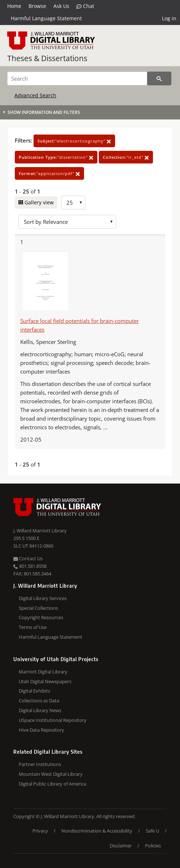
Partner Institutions (40, 764)
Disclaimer (121, 846)
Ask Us (61, 6)
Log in (169, 18)
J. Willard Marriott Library (40, 531)
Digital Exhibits (34, 691)
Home (14, 6)
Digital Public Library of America (52, 784)
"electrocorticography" (74, 141)
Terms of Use (33, 627)
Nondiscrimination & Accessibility (97, 831)
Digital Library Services (43, 598)
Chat (85, 6)
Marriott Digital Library (43, 672)
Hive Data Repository (41, 730)
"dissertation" (56, 157)
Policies (153, 846)
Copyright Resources (41, 617)
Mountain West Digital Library (51, 774)
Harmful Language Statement (46, 18)
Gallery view (38, 202)
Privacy (40, 831)
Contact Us (28, 558)
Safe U (152, 831)
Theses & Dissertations (47, 58)
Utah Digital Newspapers (45, 681)
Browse (37, 6)
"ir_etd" (126, 157)
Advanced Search (35, 95)
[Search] (77, 78)
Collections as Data (39, 701)
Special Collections (38, 608)
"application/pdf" (49, 173)
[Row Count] (73, 203)
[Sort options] (67, 222)
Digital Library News (40, 710)
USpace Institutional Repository (53, 720)
